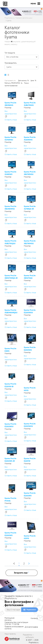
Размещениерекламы (10, 619)
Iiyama (22, 67)
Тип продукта (10, 53)
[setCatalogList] (8, 75)
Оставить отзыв (11, 120)
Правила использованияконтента (14, 628)
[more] (22, 573)
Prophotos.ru (34, 643)
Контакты (34, 618)
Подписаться (31, 610)
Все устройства (22, 57)
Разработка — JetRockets (28, 636)
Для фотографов (31, 627)
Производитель (11, 63)
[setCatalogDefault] (5, 75)
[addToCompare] (6, 116)
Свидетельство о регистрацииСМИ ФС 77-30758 (16, 624)
